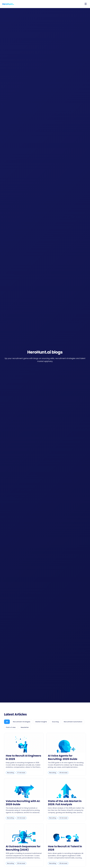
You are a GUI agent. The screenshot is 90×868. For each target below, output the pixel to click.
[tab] (8, 722)
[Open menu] (86, 4)
